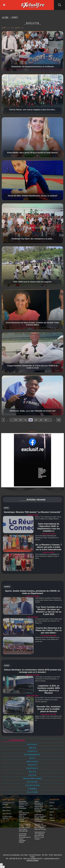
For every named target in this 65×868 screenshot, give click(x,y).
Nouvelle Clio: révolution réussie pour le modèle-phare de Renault (49, 709)
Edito (32, 772)
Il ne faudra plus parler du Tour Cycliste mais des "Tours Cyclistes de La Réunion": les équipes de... (48, 621)
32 (31, 420)
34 (41, 420)
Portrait (33, 768)
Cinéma (32, 789)
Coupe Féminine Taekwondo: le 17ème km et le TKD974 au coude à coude (32, 367)
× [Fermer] (1, 864)
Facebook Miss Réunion (7, 817)
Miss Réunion (7, 814)
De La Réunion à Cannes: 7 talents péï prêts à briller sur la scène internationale (49, 547)
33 (36, 420)
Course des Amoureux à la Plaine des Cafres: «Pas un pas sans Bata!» (49, 630)
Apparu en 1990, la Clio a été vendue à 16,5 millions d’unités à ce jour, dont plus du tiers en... (48, 718)
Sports (15, 18)
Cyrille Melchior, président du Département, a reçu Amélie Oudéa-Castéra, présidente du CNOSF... (48, 600)
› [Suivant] (3, 867)
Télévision (32, 785)
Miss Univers (7, 807)
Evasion (32, 782)
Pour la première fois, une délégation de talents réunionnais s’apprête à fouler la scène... (47, 556)
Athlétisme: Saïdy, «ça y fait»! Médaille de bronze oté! (32, 411)
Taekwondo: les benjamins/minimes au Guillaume (33, 67)
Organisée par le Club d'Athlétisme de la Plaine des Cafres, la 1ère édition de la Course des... (47, 639)
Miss (33, 758)
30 (20, 420)
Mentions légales (32, 860)
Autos (32, 775)
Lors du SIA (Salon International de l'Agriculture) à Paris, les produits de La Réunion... (47, 538)
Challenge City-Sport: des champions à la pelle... (32, 239)
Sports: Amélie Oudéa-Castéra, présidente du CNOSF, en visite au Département (32, 592)
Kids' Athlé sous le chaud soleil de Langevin (33, 282)
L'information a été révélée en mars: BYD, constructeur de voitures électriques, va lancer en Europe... (48, 679)
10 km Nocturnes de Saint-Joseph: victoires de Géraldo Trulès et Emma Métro (32, 324)
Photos (53, 820)
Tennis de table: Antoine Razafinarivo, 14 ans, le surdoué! (32, 196)
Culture (33, 792)
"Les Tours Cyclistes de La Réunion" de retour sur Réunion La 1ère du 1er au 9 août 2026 (49, 611)
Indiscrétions (32, 778)
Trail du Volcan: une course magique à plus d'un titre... (32, 110)
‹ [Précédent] (1, 867)
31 (25, 420)
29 (15, 420)
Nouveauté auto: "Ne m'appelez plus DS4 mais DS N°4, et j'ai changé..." (40, 835)
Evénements (32, 755)
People (33, 751)
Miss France (7, 810)
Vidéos (52, 818)
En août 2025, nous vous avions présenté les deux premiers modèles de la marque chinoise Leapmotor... (49, 700)
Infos (32, 748)
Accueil (5, 18)
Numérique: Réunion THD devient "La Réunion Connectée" (32, 512)
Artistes (32, 761)
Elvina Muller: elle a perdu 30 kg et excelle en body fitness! (32, 153)
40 (59, 420)
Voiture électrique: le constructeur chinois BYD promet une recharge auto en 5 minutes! (32, 671)
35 (46, 420)
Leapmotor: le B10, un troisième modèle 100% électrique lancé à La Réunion (49, 689)
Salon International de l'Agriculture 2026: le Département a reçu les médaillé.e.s (49, 527)
